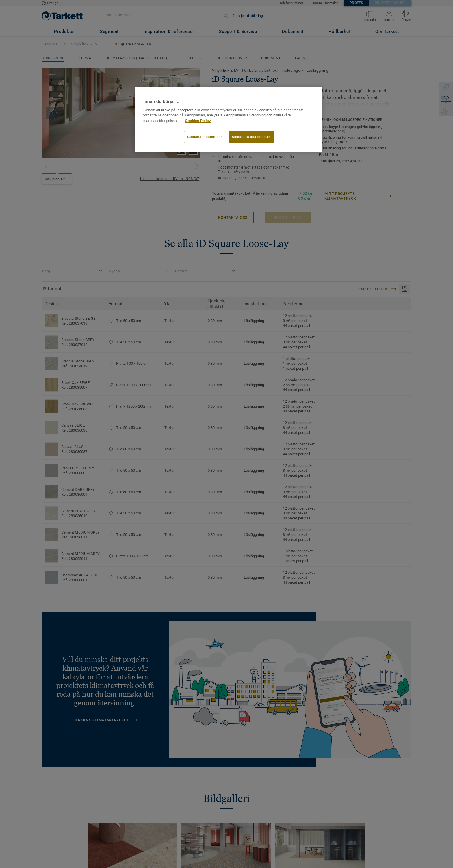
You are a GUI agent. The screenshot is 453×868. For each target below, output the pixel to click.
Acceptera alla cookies (251, 137)
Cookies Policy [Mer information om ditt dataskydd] (198, 121)
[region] (229, 119)
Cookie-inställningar (205, 137)
